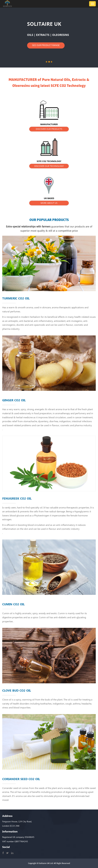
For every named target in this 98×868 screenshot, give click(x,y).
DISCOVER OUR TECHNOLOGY (49, 166)
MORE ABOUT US (49, 203)
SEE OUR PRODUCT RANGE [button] (46, 45)
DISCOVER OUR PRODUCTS (49, 129)
